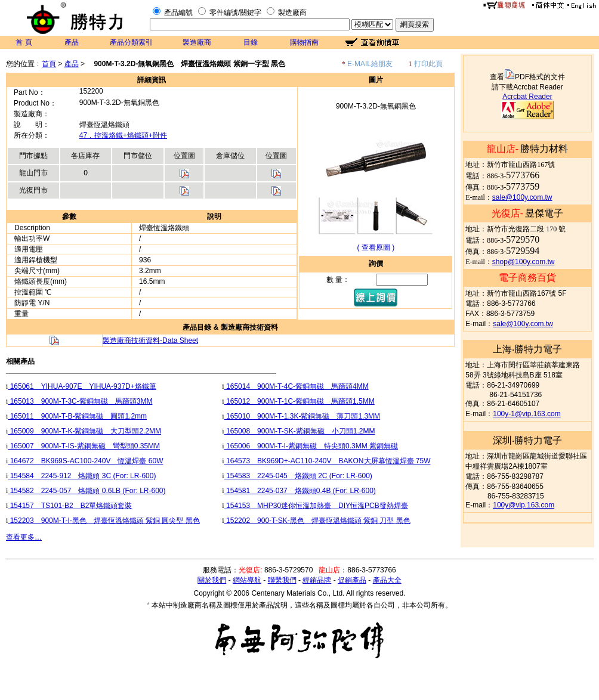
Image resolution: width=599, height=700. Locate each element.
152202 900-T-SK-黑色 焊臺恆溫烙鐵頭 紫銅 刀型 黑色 (317, 521)
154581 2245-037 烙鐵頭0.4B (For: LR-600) (300, 491)
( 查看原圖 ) (376, 247)
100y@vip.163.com (524, 505)
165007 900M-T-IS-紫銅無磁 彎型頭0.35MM (84, 446)
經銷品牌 (317, 580)
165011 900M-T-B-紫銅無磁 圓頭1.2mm (77, 416)
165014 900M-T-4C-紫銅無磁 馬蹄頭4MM (297, 386)
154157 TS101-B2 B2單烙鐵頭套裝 (70, 506)
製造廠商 (292, 13)
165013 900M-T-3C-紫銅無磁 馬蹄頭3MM (80, 401)
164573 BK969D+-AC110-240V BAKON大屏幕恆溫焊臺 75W (328, 461)
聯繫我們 (282, 580)
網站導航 (247, 580)
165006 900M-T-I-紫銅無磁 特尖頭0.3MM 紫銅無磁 (311, 446)
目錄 (251, 42)
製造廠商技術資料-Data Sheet (150, 340)
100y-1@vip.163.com (527, 414)
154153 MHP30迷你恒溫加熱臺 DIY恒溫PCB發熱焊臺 (316, 506)
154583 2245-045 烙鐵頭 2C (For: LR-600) (298, 476)
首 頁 (24, 42)
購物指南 (304, 42)
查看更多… (24, 537)
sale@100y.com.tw (522, 197)
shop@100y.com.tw (524, 262)
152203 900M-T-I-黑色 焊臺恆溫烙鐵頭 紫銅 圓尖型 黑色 (104, 521)
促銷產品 (352, 580)
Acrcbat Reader (527, 97)
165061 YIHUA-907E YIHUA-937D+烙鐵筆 (82, 386)
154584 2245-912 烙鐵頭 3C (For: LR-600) (82, 476)
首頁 (49, 64)
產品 (72, 42)
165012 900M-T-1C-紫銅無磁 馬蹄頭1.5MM (299, 401)
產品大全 (387, 580)
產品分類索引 (131, 42)
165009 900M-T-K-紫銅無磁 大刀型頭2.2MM (84, 431)
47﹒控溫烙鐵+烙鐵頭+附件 (123, 135)
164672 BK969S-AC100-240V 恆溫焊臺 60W (85, 461)
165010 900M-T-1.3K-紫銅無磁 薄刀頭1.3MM (302, 416)
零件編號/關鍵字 (235, 13)
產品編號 (178, 13)
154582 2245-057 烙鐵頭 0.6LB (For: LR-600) (87, 491)
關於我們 (212, 580)
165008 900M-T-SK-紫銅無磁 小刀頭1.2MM (300, 431)
